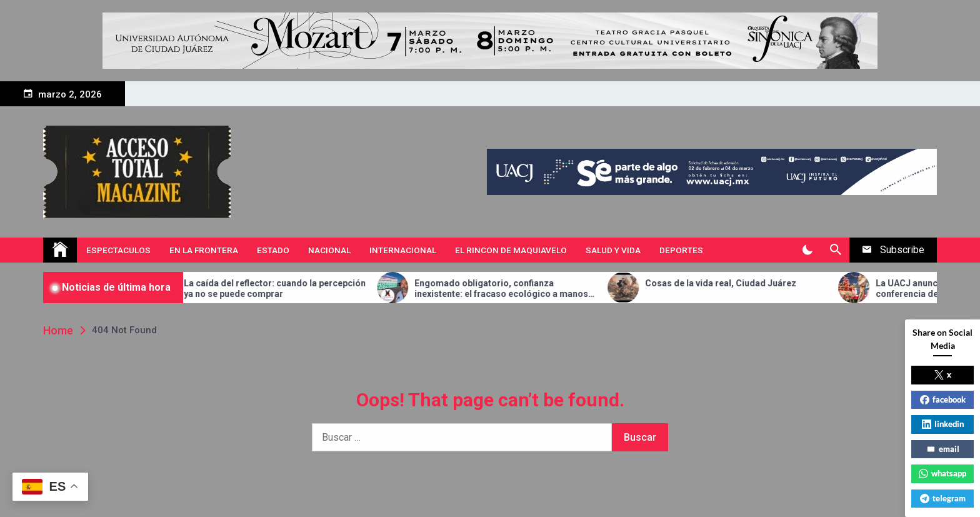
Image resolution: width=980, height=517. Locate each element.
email (943, 449)
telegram (943, 498)
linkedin (943, 424)
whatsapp (942, 473)
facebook (943, 399)
